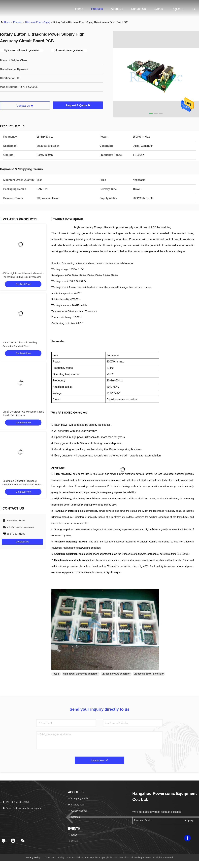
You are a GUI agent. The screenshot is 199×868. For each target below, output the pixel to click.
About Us (117, 9)
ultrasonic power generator (149, 674)
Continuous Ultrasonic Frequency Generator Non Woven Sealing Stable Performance (22, 485)
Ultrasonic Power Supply (38, 22)
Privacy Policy (33, 858)
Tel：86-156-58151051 (16, 802)
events (158, 9)
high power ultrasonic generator (81, 674)
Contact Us (138, 9)
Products (97, 9)
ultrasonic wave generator (116, 674)
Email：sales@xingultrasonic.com (22, 808)
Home (79, 9)
